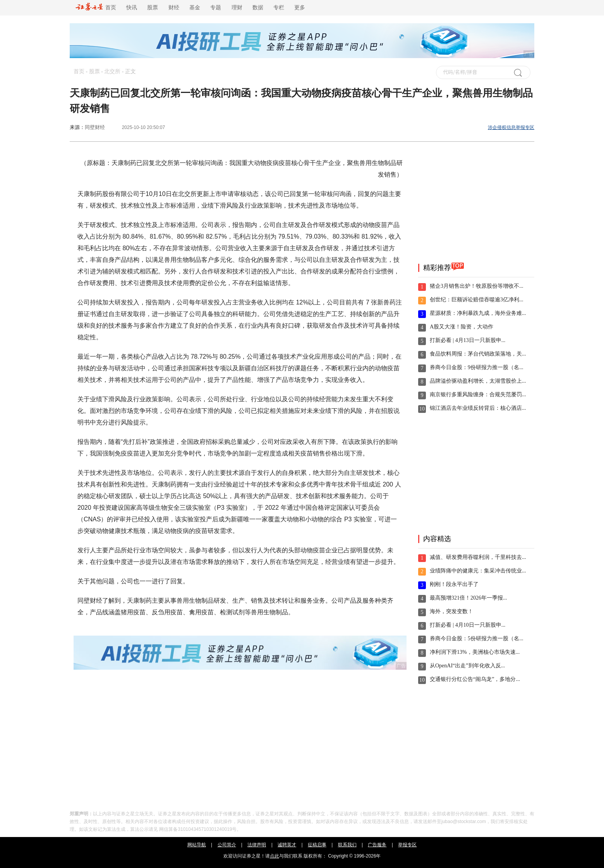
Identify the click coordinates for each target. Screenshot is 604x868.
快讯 (132, 8)
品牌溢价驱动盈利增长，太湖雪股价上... (478, 381)
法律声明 (257, 845)
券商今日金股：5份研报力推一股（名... (477, 639)
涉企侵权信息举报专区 (511, 127)
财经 (174, 8)
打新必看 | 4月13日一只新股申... (468, 340)
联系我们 (347, 845)
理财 (237, 8)
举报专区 (407, 845)
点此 (275, 856)
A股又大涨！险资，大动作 (462, 327)
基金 (195, 8)
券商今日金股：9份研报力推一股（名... (477, 367)
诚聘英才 (287, 845)
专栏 (279, 8)
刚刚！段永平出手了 (454, 584)
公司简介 (227, 845)
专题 (216, 8)
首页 (96, 8)
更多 (300, 8)
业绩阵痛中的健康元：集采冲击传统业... (478, 571)
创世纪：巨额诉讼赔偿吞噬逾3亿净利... (477, 300)
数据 (258, 8)
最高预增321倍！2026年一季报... (468, 598)
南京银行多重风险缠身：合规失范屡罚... (478, 394)
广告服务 (377, 845)
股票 (153, 8)
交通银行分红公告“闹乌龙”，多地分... (475, 679)
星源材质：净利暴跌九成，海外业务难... (478, 313)
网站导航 (197, 845)
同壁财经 (95, 127)
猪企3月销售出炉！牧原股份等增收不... (477, 286)
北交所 (112, 71)
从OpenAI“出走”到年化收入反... (467, 666)
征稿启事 (317, 845)
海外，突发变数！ (451, 611)
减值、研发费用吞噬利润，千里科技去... (478, 557)
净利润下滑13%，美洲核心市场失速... (475, 652)
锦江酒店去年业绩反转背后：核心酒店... (478, 408)
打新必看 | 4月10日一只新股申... (468, 625)
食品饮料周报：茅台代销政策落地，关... (478, 354)
